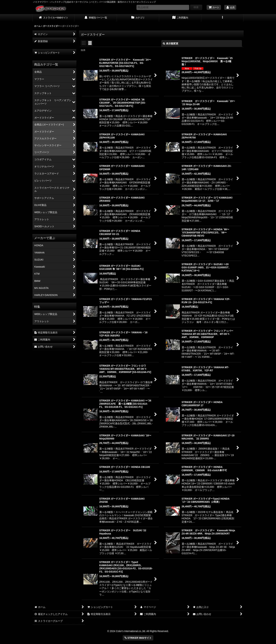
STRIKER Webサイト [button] (138, 638)
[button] (222, 18)
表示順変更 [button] (171, 44)
